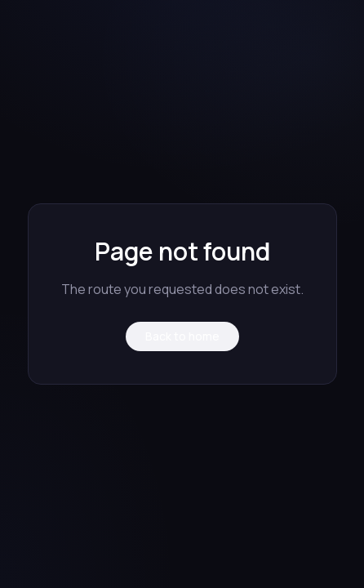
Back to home (182, 336)
